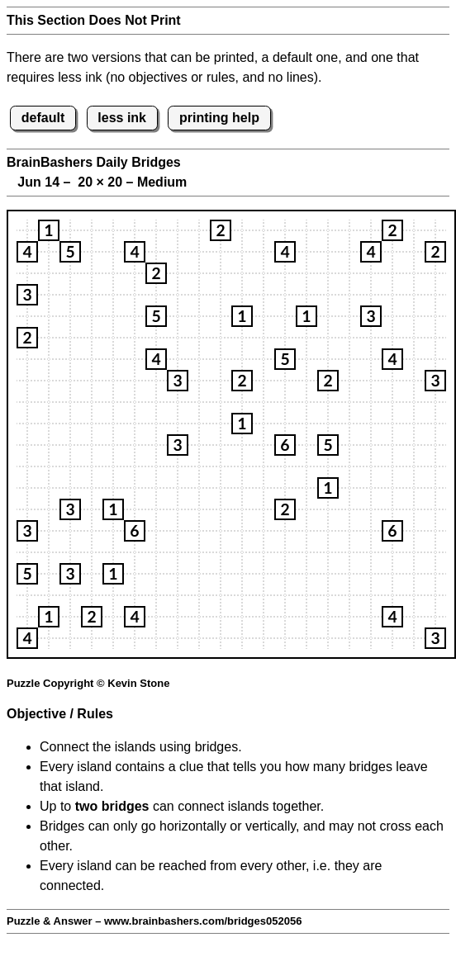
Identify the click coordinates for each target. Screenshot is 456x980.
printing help (219, 118)
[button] (49, 230)
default (43, 118)
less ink (122, 118)
